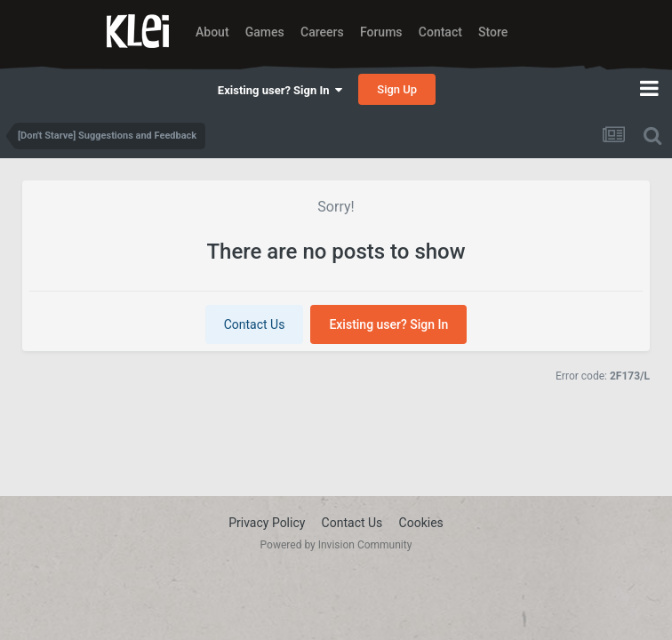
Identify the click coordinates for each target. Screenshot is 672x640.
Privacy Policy (267, 523)
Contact (440, 32)
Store (493, 32)
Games (265, 32)
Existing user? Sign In (280, 90)
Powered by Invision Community (336, 545)
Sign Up (397, 89)
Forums (381, 32)
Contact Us (255, 324)
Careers (322, 32)
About (212, 32)
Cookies (421, 523)
